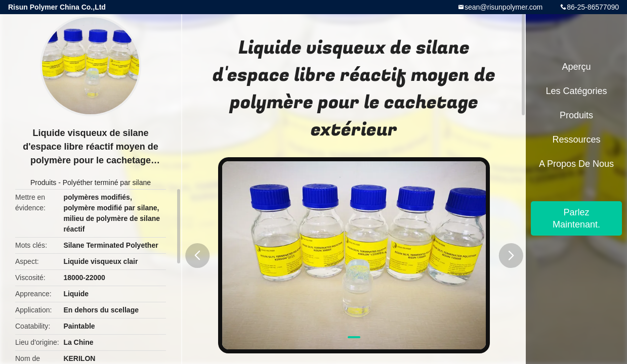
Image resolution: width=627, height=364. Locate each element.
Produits (43, 183)
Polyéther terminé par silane (107, 183)
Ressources (576, 140)
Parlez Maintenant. (576, 218)
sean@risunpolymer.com (504, 7)
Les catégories (576, 91)
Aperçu (576, 67)
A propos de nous (576, 164)
